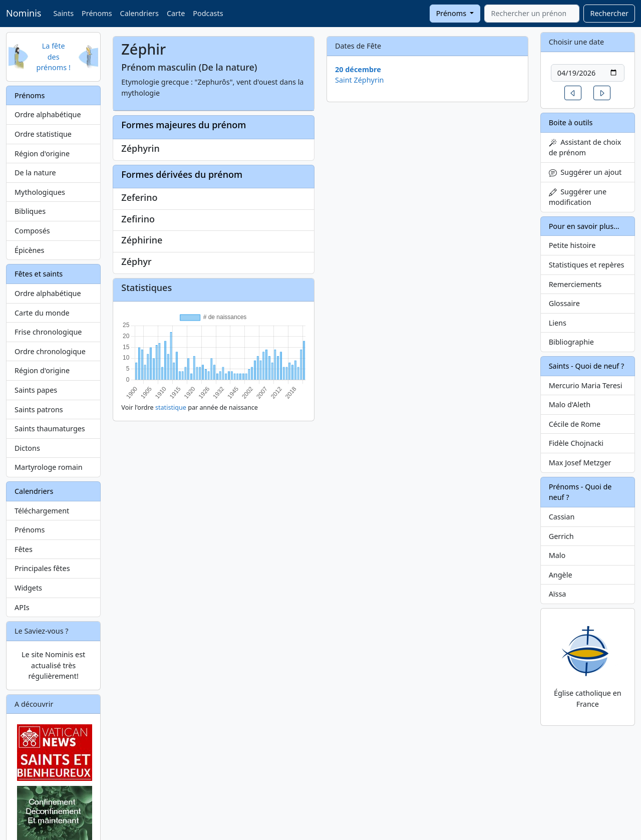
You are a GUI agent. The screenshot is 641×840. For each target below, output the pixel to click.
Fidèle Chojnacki (576, 443)
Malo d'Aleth (570, 404)
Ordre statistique (43, 134)
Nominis (24, 13)
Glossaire (564, 303)
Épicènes (30, 250)
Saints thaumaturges (50, 429)
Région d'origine (42, 154)
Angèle (561, 575)
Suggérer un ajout (585, 172)
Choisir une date (577, 42)
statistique (171, 407)
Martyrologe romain (49, 467)
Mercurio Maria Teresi (586, 385)
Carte (176, 13)
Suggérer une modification (578, 197)
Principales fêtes (42, 568)
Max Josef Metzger (580, 463)
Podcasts (208, 13)
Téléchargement (42, 511)
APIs (22, 607)
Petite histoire (572, 245)
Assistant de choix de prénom (585, 148)
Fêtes (24, 549)
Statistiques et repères (587, 265)
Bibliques (30, 211)
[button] (573, 93)
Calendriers (139, 13)
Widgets (28, 588)
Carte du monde (42, 313)
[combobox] (532, 14)
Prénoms (97, 13)
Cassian (562, 517)
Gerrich (561, 536)
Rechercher (609, 13)
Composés (32, 231)
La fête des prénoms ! (54, 57)
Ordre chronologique (50, 351)
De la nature (35, 173)
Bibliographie (571, 342)
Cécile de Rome (575, 424)
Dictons (27, 448)
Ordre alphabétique (48, 114)
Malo (557, 555)
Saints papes (36, 390)
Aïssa (558, 594)
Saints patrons (39, 409)
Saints (63, 13)
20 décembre (358, 69)
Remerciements (575, 284)
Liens (558, 323)
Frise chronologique (48, 332)
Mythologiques (40, 192)
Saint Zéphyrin (360, 80)
